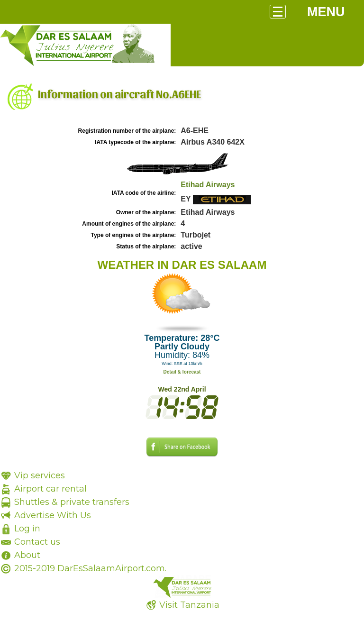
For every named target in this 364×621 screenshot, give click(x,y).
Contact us (37, 542)
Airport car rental (50, 489)
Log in (27, 529)
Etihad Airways (208, 185)
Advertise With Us (53, 515)
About (27, 555)
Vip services (40, 475)
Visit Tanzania (189, 605)
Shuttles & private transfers (72, 502)
